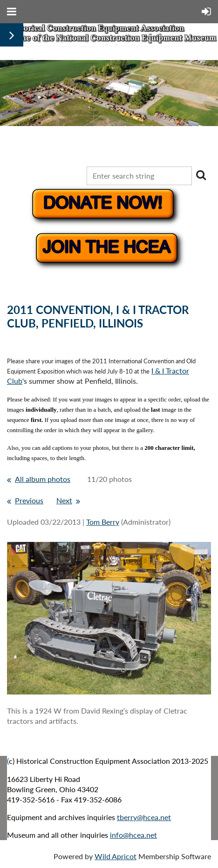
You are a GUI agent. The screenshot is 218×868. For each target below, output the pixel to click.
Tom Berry (103, 522)
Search (201, 175)
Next (64, 500)
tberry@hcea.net (144, 817)
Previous (29, 500)
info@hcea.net (133, 835)
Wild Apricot (116, 856)
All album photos (43, 479)
